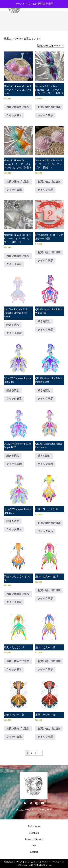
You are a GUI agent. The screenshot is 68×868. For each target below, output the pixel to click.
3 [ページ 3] (35, 753)
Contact (34, 852)
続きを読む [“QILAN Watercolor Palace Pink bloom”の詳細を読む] (44, 456)
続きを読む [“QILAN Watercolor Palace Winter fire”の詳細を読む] (44, 321)
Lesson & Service (34, 839)
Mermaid (34, 833)
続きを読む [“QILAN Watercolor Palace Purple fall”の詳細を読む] (13, 390)
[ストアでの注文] (51, 46)
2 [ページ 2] (31, 753)
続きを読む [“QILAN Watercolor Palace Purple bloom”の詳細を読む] (44, 390)
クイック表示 (14, 115)
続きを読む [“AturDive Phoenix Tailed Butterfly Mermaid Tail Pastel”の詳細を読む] (13, 325)
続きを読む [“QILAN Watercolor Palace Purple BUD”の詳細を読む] (13, 456)
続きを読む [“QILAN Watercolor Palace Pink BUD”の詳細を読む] (13, 521)
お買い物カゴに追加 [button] (18, 107)
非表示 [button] (50, 4)
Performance (34, 826)
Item (34, 846)
